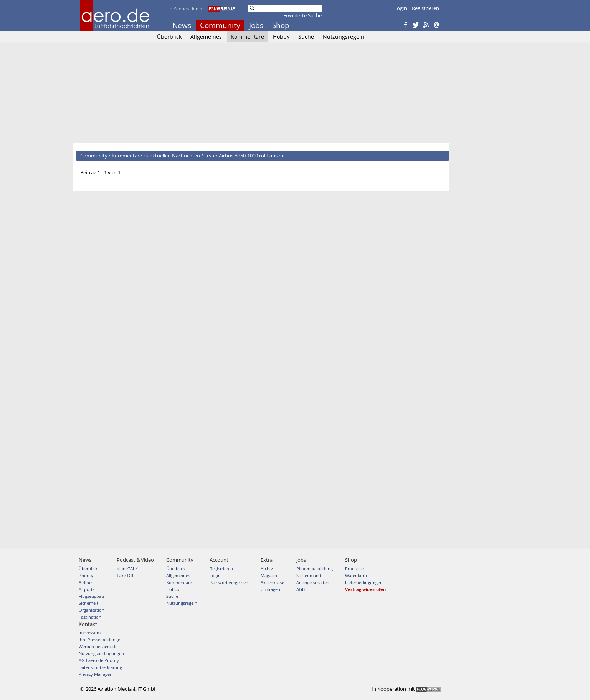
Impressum (90, 633)
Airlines (86, 582)
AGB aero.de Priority (99, 660)
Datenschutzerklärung (100, 667)
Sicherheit (88, 603)
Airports (87, 589)
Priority (86, 575)
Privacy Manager (95, 674)
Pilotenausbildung (315, 568)
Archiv (267, 568)
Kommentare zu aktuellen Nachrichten (156, 156)
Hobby (281, 37)
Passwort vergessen (229, 582)
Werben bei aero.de (98, 646)
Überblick (169, 37)
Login (401, 8)
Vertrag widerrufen (365, 589)
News (182, 25)
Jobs (256, 25)
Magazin (269, 575)
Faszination (90, 617)
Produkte (354, 568)
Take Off (125, 575)
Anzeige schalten (313, 582)
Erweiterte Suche (302, 15)
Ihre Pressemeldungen (101, 640)
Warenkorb (356, 575)
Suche (306, 37)
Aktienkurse (272, 582)
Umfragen (270, 589)
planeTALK (127, 568)
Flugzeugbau (91, 596)
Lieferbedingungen (364, 582)
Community (220, 25)
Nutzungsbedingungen (101, 653)
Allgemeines (206, 37)
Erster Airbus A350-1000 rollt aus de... (246, 156)
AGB (301, 589)
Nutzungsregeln (344, 37)
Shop (281, 25)
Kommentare (247, 37)
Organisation (92, 610)
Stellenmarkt (309, 575)
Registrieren (426, 8)
